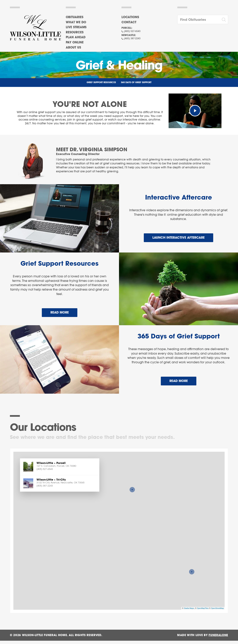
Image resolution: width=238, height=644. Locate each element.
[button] (60, 467)
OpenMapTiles (203, 608)
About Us (73, 48)
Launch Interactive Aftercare (178, 238)
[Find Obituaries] (199, 19)
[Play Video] (195, 111)
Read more (64, 311)
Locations (130, 17)
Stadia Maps (189, 608)
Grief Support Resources (101, 83)
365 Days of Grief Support (136, 83)
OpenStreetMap (217, 608)
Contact (129, 22)
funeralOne (218, 635)
